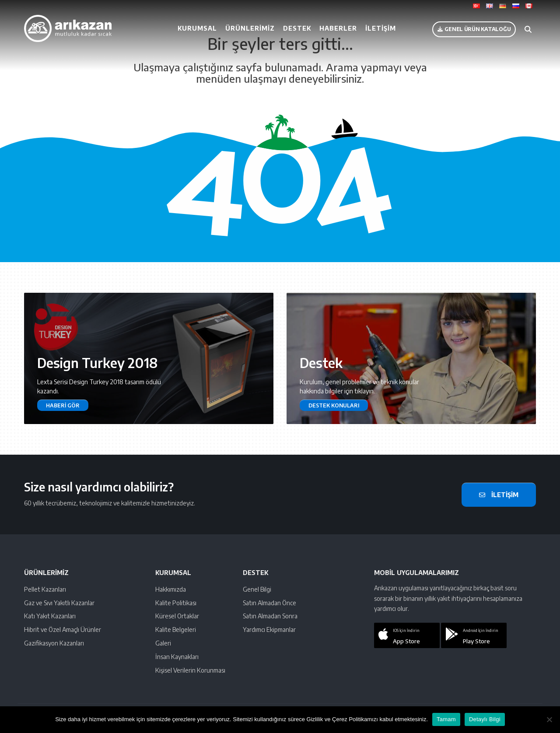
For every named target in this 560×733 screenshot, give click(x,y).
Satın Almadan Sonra (270, 616)
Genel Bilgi (257, 589)
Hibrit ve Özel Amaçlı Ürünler (63, 630)
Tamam (446, 719)
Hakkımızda (171, 589)
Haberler (338, 28)
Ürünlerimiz (250, 28)
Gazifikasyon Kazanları (54, 643)
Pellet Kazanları (45, 589)
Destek (297, 28)
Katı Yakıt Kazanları (50, 616)
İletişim (381, 28)
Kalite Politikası (176, 603)
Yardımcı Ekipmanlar (269, 630)
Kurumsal (197, 28)
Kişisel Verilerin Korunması (190, 670)
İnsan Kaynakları (177, 657)
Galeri (163, 643)
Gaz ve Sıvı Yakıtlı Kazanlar (59, 603)
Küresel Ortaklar (177, 616)
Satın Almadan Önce (269, 603)
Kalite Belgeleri (176, 630)
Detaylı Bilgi (485, 719)
